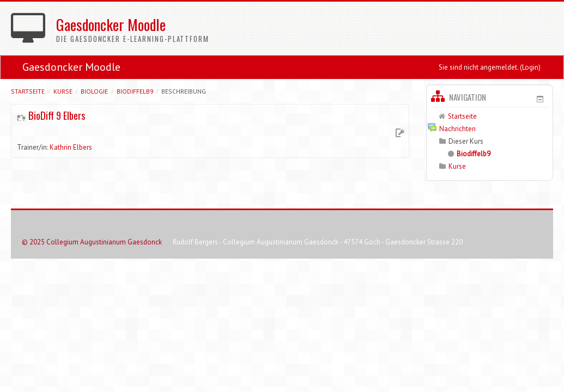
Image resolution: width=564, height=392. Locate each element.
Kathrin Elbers (71, 147)
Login (530, 67)
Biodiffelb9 (135, 91)
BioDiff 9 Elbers (57, 115)
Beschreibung (184, 91)
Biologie (94, 91)
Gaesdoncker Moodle (71, 67)
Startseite (28, 91)
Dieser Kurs (466, 141)
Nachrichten (457, 129)
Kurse (63, 91)
